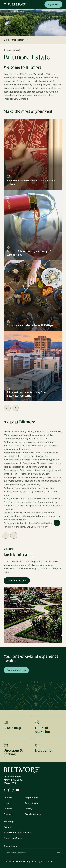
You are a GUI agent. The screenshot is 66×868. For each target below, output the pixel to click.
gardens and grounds (24, 92)
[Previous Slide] (7, 408)
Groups (7, 827)
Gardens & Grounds (17, 581)
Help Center (31, 798)
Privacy (28, 809)
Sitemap (8, 814)
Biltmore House (25, 81)
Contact (8, 809)
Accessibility (31, 803)
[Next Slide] (15, 408)
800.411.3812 (10, 783)
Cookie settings (33, 814)
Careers (8, 798)
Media (7, 803)
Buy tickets (53, 4)
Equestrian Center (13, 838)
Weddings (9, 821)
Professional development (17, 832)
